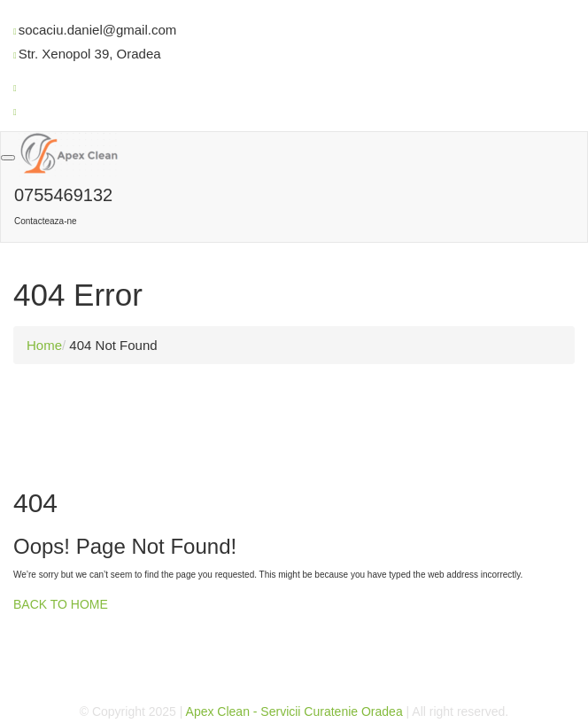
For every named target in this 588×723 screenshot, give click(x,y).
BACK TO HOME (61, 604)
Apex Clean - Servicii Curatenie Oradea (294, 711)
